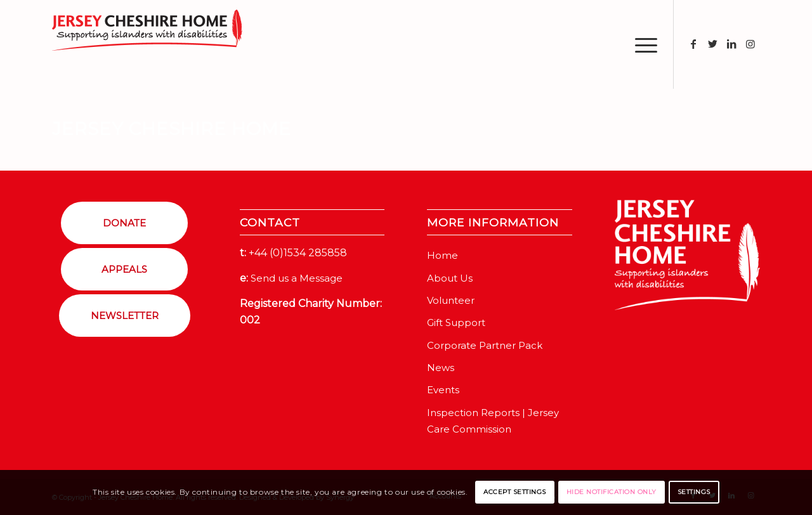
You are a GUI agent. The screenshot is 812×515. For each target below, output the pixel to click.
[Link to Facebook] (693, 44)
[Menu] (642, 44)
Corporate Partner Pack (485, 345)
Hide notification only (612, 492)
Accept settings (515, 492)
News (441, 368)
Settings (694, 492)
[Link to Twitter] (712, 44)
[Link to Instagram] (750, 44)
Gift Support (456, 323)
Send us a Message (297, 278)
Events (443, 390)
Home (442, 255)
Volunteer (451, 300)
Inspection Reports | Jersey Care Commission (493, 421)
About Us (450, 278)
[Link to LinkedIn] (731, 44)
